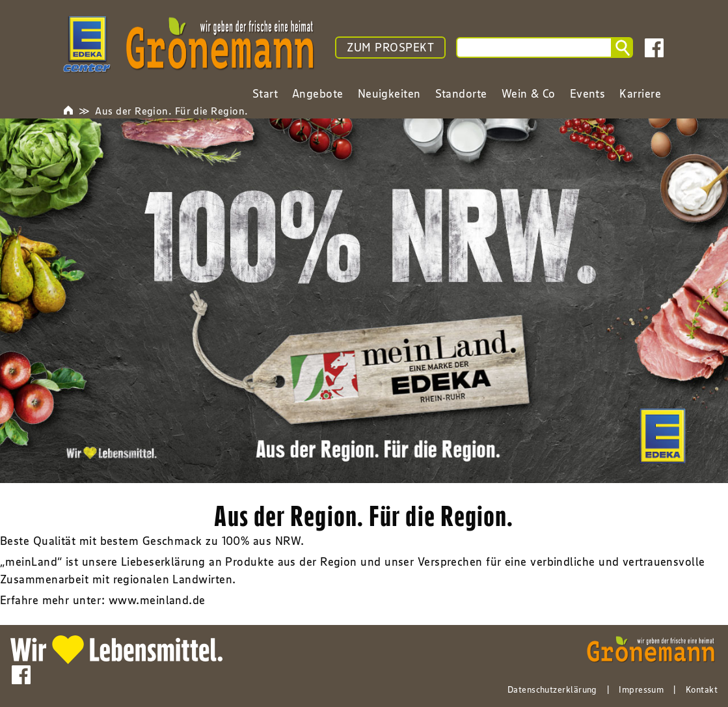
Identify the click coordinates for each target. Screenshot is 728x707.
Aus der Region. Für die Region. (171, 111)
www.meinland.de (157, 600)
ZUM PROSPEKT (390, 48)
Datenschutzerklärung (552, 689)
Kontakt (702, 689)
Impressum (641, 689)
